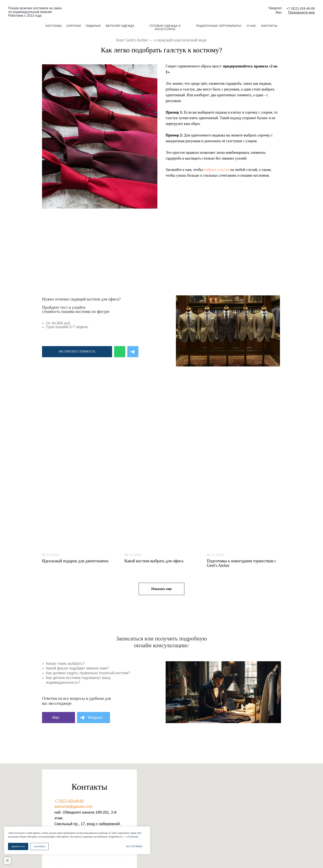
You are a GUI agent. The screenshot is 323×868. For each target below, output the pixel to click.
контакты (269, 26)
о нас (252, 26)
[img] (161, 10)
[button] (301, 12)
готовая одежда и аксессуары (165, 27)
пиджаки (93, 26)
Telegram (275, 8)
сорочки (73, 26)
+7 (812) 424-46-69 (69, 801)
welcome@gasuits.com (73, 807)
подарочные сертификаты (219, 26)
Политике (47, 837)
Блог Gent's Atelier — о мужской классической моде (161, 40)
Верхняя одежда (120, 26)
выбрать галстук (217, 170)
